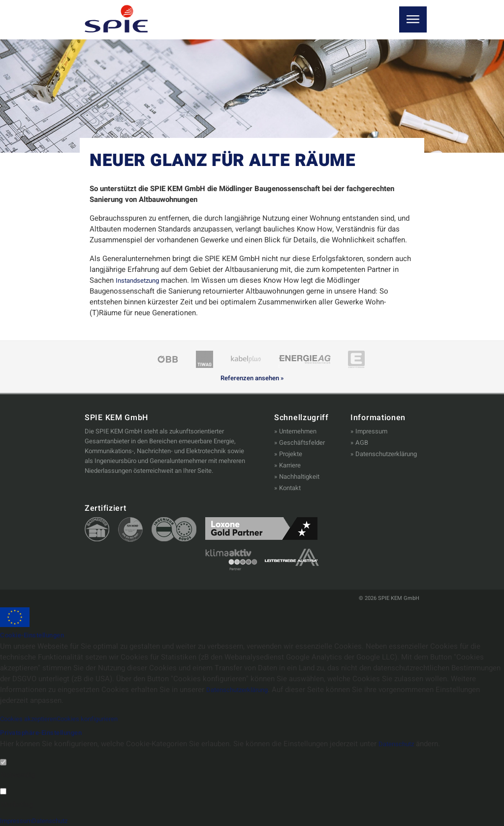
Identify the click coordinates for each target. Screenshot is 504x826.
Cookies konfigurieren (104, 719)
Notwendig (18, 775)
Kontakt (290, 488)
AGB (362, 443)
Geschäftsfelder (302, 443)
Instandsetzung (141, 280)
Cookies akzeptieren (34, 719)
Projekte (291, 454)
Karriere (290, 465)
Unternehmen (298, 431)
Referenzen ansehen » (252, 378)
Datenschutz (399, 744)
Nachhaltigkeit (299, 477)
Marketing (17, 805)
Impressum (371, 431)
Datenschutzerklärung (386, 454)
